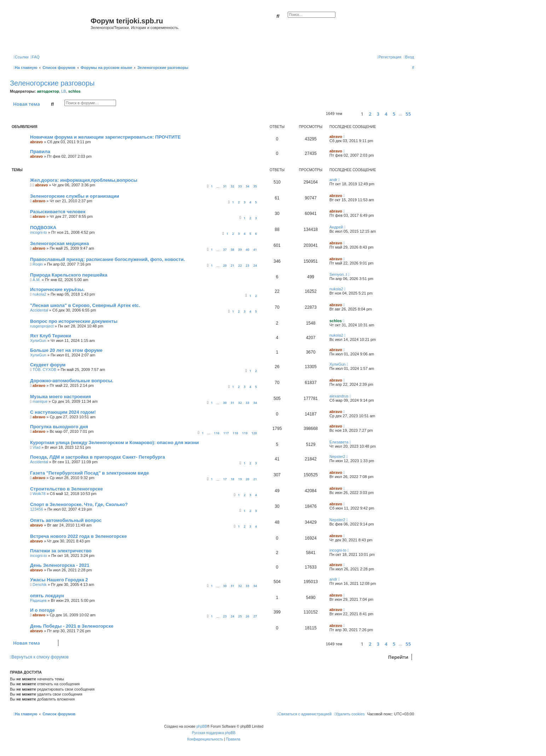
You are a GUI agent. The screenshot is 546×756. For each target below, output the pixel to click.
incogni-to (39, 232)
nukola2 (39, 294)
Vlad (36, 447)
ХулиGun (38, 341)
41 (255, 249)
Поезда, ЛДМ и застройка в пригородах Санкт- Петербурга (97, 457)
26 (247, 616)
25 (240, 616)
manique (40, 401)
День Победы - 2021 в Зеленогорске (72, 626)
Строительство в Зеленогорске (67, 489)
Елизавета (339, 442)
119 (245, 433)
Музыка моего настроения (61, 397)
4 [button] (386, 114)
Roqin (38, 264)
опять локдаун (47, 596)
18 (232, 479)
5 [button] (394, 114)
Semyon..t (338, 274)
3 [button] (378, 114)
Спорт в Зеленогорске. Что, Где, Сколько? (79, 504)
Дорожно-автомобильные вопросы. (72, 381)
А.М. (37, 280)
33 (240, 186)
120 (254, 433)
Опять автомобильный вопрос (66, 520)
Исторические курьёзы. (57, 289)
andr (333, 180)
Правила (40, 152)
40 (247, 249)
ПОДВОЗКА (43, 228)
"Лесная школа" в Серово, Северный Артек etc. (85, 305)
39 (240, 249)
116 (216, 433)
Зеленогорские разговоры (52, 83)
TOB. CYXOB (44, 370)
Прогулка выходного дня (59, 427)
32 (232, 186)
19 (240, 479)
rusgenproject (42, 326)
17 (225, 479)
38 (232, 249)
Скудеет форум (48, 365)
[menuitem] (35, 57)
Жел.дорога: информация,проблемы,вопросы (84, 180)
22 (240, 265)
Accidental (39, 310)
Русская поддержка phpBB (214, 733)
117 (226, 433)
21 (232, 265)
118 (235, 433)
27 (255, 616)
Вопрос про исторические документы (74, 321)
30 (225, 403)
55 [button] (408, 114)
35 (255, 186)
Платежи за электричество (61, 551)
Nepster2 (337, 456)
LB (64, 91)
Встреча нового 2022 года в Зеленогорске (78, 536)
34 (247, 186)
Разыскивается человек (58, 212)
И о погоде (42, 610)
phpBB (202, 726)
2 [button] (370, 114)
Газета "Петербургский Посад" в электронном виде (90, 473)
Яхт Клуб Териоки (51, 336)
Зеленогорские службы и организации (75, 196)
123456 (37, 509)
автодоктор (48, 91)
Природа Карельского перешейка (69, 275)
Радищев (38, 600)
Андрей (336, 227)
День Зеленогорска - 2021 (60, 565)
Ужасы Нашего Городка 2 (59, 580)
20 (225, 265)
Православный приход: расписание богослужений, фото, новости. (108, 259)
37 (225, 249)
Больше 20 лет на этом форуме (66, 350)
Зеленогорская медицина (59, 243)
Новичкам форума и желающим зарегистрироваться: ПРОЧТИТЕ (105, 137)
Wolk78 (39, 494)
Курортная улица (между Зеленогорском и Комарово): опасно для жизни (114, 443)
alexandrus (339, 396)
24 (255, 265)
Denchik (40, 585)
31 (225, 186)
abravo (36, 142)
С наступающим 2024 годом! (63, 412)
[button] (350, 114)
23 (247, 265)
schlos (74, 91)
